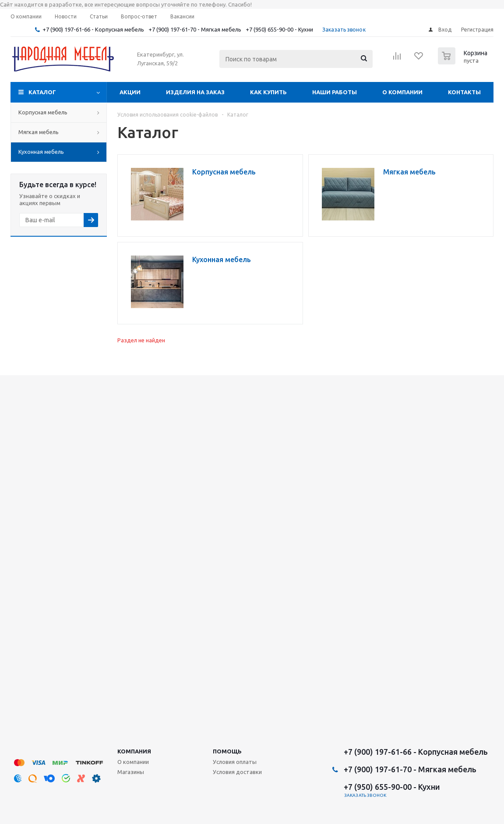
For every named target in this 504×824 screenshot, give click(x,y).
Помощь (227, 751)
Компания (134, 751)
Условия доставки (237, 772)
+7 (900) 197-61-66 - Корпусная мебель (93, 29)
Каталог (42, 92)
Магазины (131, 772)
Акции (130, 92)
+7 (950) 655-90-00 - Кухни (279, 29)
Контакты (464, 92)
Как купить (268, 92)
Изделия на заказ (195, 92)
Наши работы (335, 92)
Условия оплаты (235, 762)
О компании (402, 92)
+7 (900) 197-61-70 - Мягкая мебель (195, 29)
